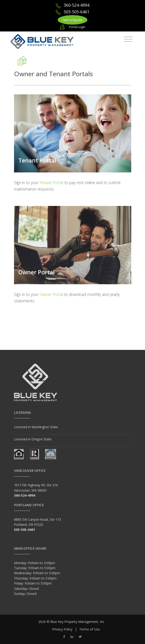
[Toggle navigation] (128, 39)
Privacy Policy (62, 629)
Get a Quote (73, 20)
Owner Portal (37, 272)
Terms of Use (90, 629)
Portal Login (77, 27)
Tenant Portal (37, 160)
